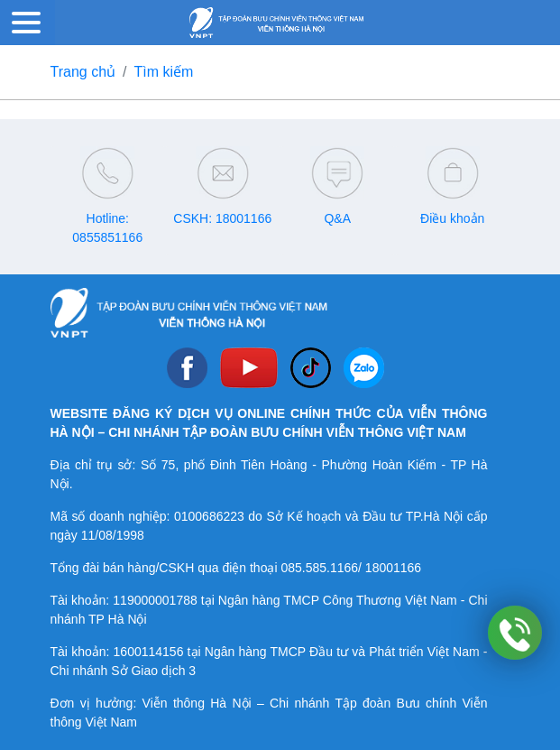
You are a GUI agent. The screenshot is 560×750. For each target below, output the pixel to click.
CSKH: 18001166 (222, 218)
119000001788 (155, 600)
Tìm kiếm (164, 72)
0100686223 (209, 516)
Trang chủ (83, 72)
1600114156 (149, 652)
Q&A (337, 218)
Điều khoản (452, 218)
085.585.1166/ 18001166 (351, 568)
